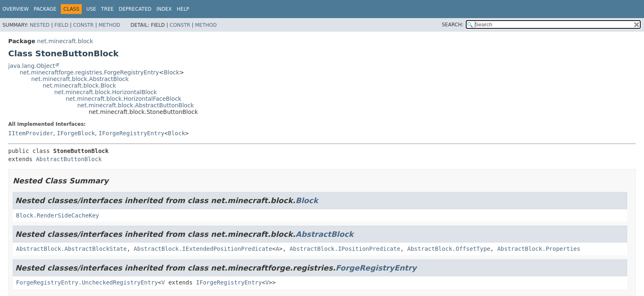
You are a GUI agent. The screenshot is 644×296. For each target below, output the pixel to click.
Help (183, 9)
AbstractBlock (324, 234)
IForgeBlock (76, 133)
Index (164, 9)
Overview (16, 9)
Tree (107, 9)
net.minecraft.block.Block (79, 86)
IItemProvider (31, 133)
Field (61, 25)
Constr (83, 25)
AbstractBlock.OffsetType (448, 249)
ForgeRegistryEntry (376, 268)
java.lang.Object (32, 66)
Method (109, 25)
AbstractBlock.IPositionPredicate (345, 249)
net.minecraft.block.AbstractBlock (80, 79)
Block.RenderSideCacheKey (57, 215)
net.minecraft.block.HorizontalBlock (106, 92)
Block (172, 72)
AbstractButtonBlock (69, 159)
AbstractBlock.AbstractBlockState (71, 249)
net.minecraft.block (65, 41)
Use (91, 9)
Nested (39, 25)
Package (45, 9)
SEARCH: (453, 25)
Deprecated (135, 9)
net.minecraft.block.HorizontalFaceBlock (124, 99)
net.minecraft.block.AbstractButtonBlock (136, 105)
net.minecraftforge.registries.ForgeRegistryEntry (89, 72)
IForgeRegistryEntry (131, 133)
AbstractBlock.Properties (539, 249)
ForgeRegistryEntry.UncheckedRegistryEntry (87, 282)
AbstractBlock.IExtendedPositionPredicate (203, 249)
